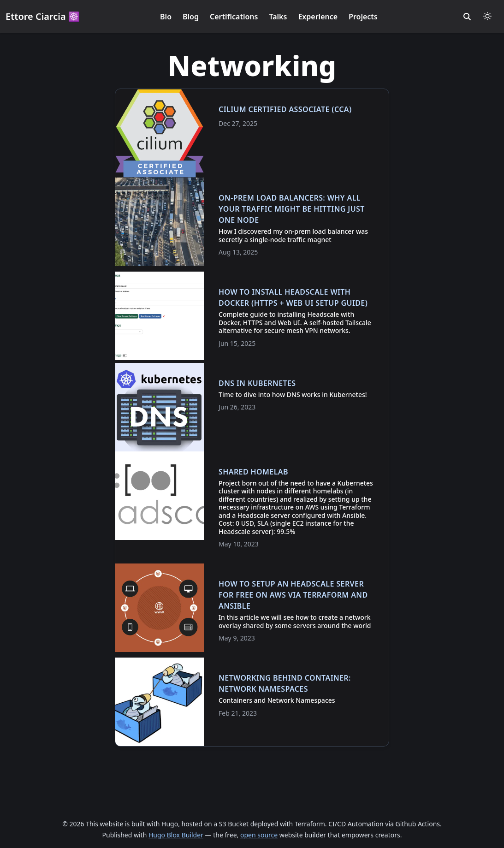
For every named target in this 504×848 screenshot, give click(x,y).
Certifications (234, 17)
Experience (318, 17)
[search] (467, 17)
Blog (191, 17)
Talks (278, 17)
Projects (363, 17)
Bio (166, 17)
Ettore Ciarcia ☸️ (43, 16)
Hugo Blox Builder (176, 835)
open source (259, 835)
